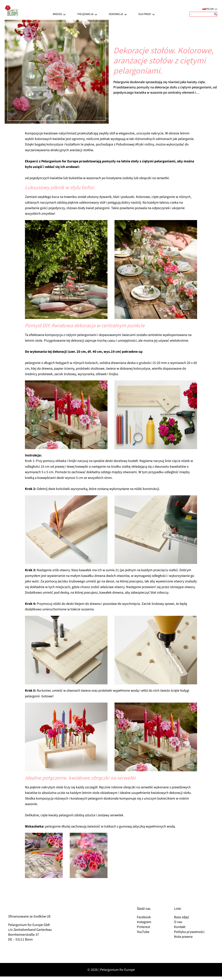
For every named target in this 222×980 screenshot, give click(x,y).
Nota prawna (183, 937)
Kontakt (180, 927)
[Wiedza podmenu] (64, 14)
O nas (178, 922)
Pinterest (143, 927)
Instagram (144, 922)
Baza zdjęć (182, 917)
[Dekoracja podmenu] (126, 14)
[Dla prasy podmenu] (154, 14)
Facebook (144, 917)
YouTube (143, 932)
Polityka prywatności (189, 932)
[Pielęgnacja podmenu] (96, 14)
